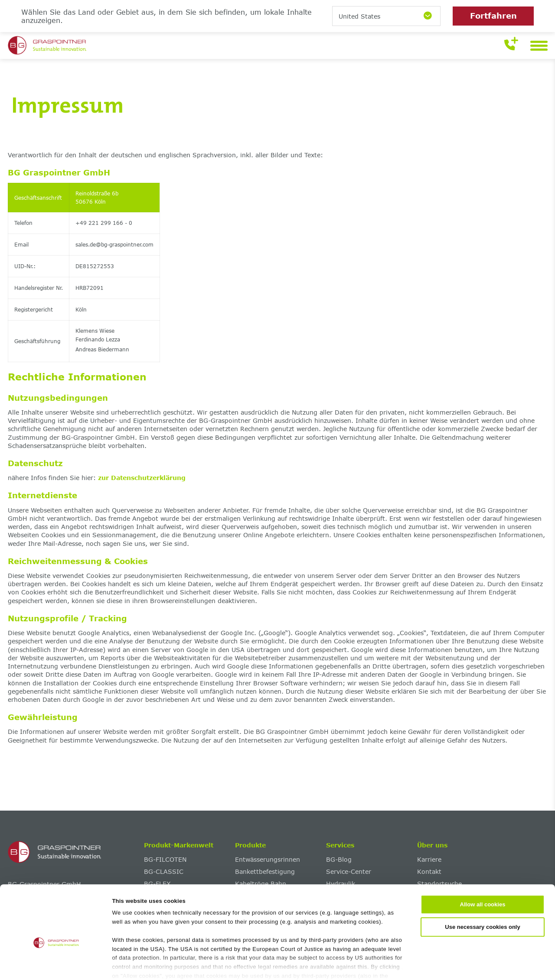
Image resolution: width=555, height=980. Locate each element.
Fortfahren (493, 16)
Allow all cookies (483, 861)
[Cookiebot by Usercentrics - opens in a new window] (56, 964)
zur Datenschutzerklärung (142, 478)
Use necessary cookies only (482, 883)
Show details (421, 964)
